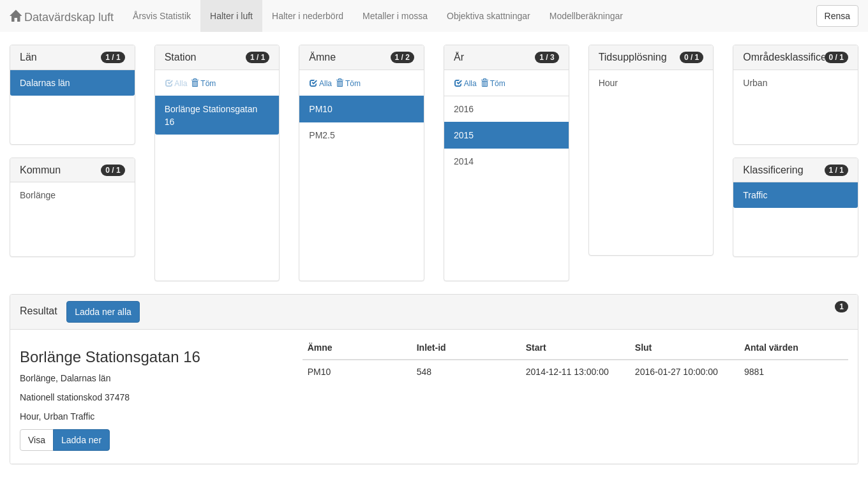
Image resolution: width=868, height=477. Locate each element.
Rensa (837, 16)
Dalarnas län (45, 83)
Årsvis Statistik (162, 16)
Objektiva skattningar (489, 16)
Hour (608, 83)
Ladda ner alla (103, 312)
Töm (203, 84)
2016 (464, 109)
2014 (464, 161)
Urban (755, 83)
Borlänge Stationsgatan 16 (211, 115)
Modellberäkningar (586, 16)
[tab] (434, 312)
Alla (321, 84)
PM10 (321, 109)
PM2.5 (322, 135)
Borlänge (38, 195)
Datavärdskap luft (62, 17)
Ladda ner (81, 440)
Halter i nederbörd (308, 16)
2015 (464, 135)
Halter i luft (231, 16)
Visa (37, 440)
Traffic (755, 195)
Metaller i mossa (395, 16)
